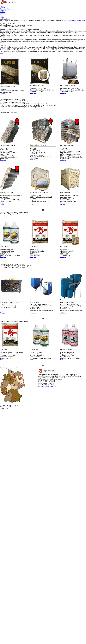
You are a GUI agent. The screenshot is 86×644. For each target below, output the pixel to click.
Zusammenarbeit (32, 9)
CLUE (46, 642)
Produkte (60, 9)
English (47, 14)
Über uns (18, 9)
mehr (3, 117)
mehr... (13, 551)
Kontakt (72, 9)
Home (8, 9)
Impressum (48, 9)
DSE (37, 14)
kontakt (43, 93)
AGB (81, 9)
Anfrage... (13, 167)
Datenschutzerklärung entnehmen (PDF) (43, 54)
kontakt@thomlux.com (64, 626)
